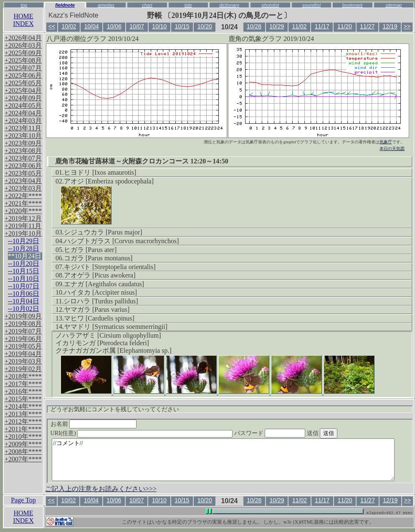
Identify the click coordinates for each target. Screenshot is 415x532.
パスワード (286, 433)
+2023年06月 (23, 166)
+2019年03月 (23, 361)
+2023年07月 (23, 158)
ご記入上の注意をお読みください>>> (101, 489)
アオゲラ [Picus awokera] (100, 275)
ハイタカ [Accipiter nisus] (100, 292)
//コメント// (223, 460)
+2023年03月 (23, 188)
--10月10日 (24, 279)
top (24, 5)
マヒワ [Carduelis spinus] (99, 318)
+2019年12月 (23, 218)
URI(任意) (150, 433)
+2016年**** (23, 391)
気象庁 (386, 142)
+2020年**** (23, 211)
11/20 (345, 26)
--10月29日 (24, 241)
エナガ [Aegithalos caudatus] (104, 284)
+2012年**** (23, 421)
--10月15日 (24, 271)
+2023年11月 (23, 128)
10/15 (182, 26)
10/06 (114, 26)
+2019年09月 (23, 316)
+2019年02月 (23, 369)
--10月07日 (24, 286)
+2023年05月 (23, 173)
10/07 (137, 26)
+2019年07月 (23, 331)
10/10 (159, 26)
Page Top (23, 500)
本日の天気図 (392, 149)
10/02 (69, 26)
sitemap (393, 5)
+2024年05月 (23, 106)
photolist (271, 5)
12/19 (390, 26)
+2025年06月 (23, 75)
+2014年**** (23, 406)
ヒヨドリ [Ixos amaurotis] (100, 172)
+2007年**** (23, 459)
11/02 (300, 26)
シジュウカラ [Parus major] (103, 232)
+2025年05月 (23, 83)
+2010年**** (23, 437)
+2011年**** (23, 429)
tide (188, 5)
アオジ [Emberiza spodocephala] (109, 181)
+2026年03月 (23, 45)
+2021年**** (23, 203)
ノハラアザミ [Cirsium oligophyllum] (108, 335)
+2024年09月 (23, 98)
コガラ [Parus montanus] (98, 258)
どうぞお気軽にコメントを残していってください (115, 409)
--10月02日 (24, 309)
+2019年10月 (23, 233)
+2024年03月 (23, 121)
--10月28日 (24, 248)
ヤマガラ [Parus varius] (97, 309)
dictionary (229, 5)
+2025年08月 (23, 60)
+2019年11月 (23, 226)
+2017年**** (23, 384)
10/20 (205, 26)
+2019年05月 (23, 346)
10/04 (92, 26)
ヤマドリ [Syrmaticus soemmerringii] (116, 327)
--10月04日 (24, 301)
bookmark (353, 5)
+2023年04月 (23, 181)
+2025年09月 (23, 53)
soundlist (311, 5)
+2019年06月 (23, 339)
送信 (338, 433)
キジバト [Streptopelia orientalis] (110, 267)
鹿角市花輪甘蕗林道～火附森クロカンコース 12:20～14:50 (142, 161)
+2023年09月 (23, 143)
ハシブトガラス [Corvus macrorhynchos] (121, 241)
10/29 (277, 26)
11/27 (367, 26)
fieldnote (65, 5)
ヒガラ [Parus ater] (90, 250)
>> (407, 26)
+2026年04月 (23, 38)
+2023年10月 (23, 136)
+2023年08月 (23, 151)
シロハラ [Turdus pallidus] (101, 301)
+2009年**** (23, 444)
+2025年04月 (23, 90)
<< (52, 26)
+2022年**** (23, 196)
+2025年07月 (23, 68)
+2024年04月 (23, 113)
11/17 (322, 26)
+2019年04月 (23, 354)
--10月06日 (24, 294)
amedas (106, 5)
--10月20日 (24, 263)
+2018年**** (23, 376)
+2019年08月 (23, 324)
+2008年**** (23, 452)
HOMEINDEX (23, 20)
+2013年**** (23, 414)
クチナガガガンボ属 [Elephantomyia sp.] (114, 350)
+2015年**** (23, 399)
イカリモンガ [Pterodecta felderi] (102, 343)
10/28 (254, 26)
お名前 (94, 424)
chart (147, 5)
